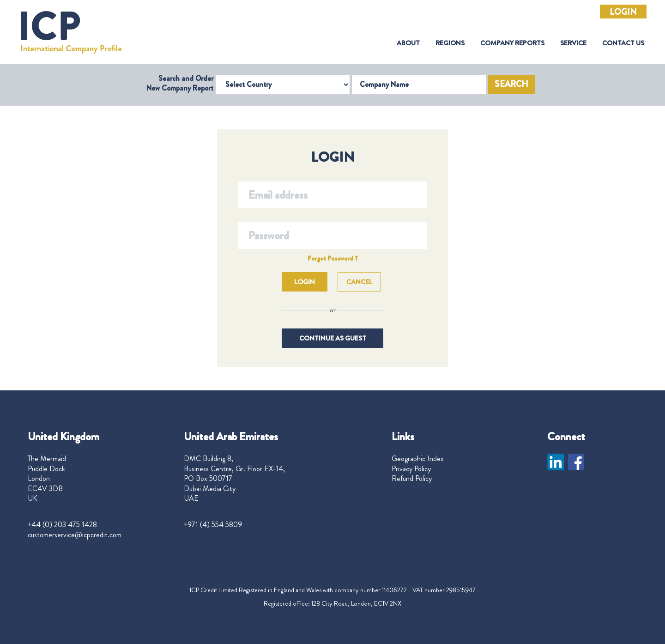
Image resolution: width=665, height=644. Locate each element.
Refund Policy (412, 479)
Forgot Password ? (333, 258)
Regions (450, 43)
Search (511, 84)
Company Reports (512, 43)
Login (623, 12)
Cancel (359, 282)
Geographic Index (418, 459)
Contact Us (623, 43)
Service (573, 43)
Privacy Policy (411, 469)
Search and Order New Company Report (180, 83)
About (408, 43)
